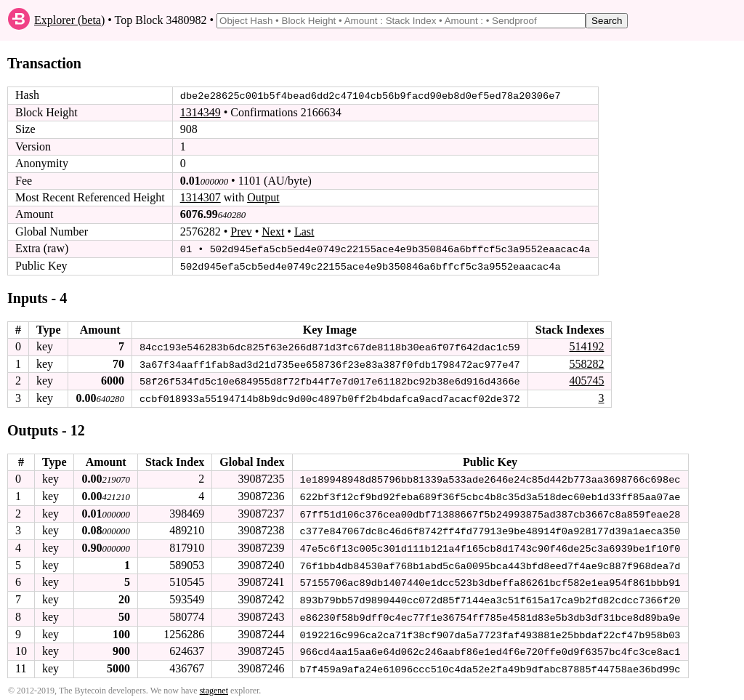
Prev (241, 232)
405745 (586, 380)
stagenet (214, 686)
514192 (586, 346)
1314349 (201, 112)
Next (273, 232)
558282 (586, 362)
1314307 (201, 197)
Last (304, 232)
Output (263, 197)
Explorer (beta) (69, 20)
